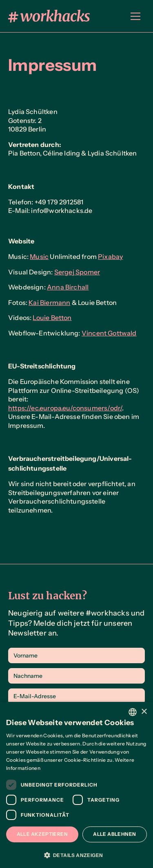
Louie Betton (52, 318)
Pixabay (110, 256)
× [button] (144, 712)
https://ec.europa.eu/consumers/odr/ (65, 408)
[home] (49, 16)
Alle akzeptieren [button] (42, 834)
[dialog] (76, 785)
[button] (135, 16)
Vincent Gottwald (109, 333)
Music (39, 256)
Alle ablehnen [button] (114, 834)
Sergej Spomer (77, 272)
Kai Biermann (49, 302)
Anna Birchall (68, 287)
